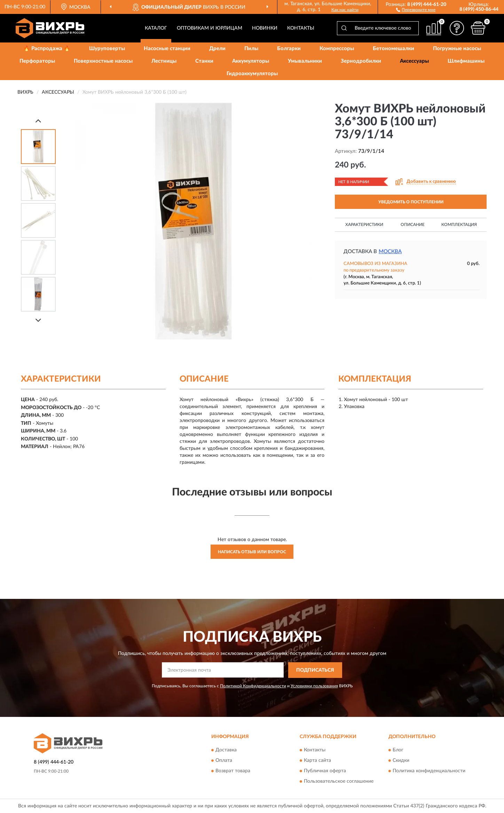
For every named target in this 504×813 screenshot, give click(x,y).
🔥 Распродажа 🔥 (47, 49)
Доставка (226, 750)
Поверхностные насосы (103, 61)
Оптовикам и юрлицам (210, 28)
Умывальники (305, 61)
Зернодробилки (361, 61)
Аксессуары (414, 61)
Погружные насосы (457, 49)
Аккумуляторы (251, 61)
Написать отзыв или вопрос (252, 552)
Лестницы (164, 61)
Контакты (301, 28)
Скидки (401, 761)
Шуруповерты (107, 49)
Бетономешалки (393, 49)
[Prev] (38, 121)
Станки (204, 61)
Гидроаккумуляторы (252, 74)
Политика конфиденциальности (429, 771)
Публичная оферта (325, 771)
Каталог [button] (156, 28)
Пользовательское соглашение (339, 782)
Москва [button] (390, 252)
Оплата (224, 761)
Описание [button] (413, 225)
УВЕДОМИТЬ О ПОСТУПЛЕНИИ (411, 202)
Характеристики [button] (364, 225)
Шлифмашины (466, 61)
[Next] (38, 320)
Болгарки (289, 49)
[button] (416, 9)
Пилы (251, 49)
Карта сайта (317, 761)
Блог (398, 750)
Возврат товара (233, 771)
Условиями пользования (314, 686)
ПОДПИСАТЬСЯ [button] (315, 670)
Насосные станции (167, 49)
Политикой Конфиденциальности (253, 686)
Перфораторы (37, 61)
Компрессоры (337, 49)
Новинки (265, 28)
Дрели (217, 49)
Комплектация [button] (459, 225)
